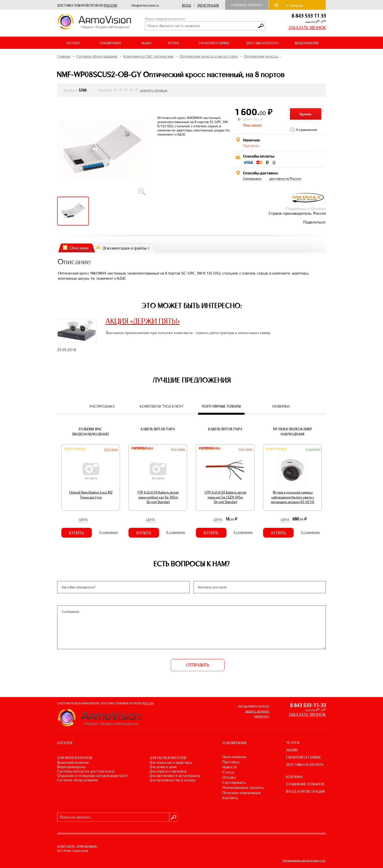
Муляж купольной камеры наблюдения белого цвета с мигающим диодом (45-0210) (293, 497)
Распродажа (142, 448)
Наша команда (234, 757)
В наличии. (313, 449)
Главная (64, 56)
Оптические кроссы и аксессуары (209, 56)
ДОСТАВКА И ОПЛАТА (262, 43)
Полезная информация (241, 793)
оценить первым (154, 90)
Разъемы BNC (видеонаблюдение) (90, 432)
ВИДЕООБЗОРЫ (306, 43)
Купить (306, 114)
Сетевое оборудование (97, 56)
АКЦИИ (146, 43)
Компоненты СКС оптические (149, 56)
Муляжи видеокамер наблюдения (293, 432)
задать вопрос (257, 711)
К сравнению (307, 130)
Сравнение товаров (247, 5)
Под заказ (111, 449)
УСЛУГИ (293, 743)
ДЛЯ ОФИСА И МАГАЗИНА (168, 771)
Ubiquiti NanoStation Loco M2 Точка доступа (91, 495)
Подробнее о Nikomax (306, 208)
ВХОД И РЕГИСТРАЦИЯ (305, 791)
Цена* (248, 119)
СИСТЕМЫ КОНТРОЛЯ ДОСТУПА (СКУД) (86, 771)
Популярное (75, 449)
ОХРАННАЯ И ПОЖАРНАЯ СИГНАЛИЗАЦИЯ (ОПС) (92, 776)
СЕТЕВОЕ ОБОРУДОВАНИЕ (78, 780)
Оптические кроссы (261, 56)
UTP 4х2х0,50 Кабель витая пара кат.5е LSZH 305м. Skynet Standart (225, 497)
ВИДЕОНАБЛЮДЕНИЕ (73, 762)
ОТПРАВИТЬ (198, 665)
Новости (229, 767)
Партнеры (231, 762)
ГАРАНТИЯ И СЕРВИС (214, 43)
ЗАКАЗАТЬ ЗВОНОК (307, 28)
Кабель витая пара (158, 429)
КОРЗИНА (294, 777)
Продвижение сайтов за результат (304, 860)
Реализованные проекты (243, 788)
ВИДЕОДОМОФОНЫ (71, 767)
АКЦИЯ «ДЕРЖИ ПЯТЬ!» (143, 321)
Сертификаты (234, 782)
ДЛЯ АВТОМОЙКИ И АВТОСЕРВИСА (175, 776)
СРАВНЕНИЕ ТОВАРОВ (305, 784)
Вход (186, 5)
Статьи (228, 772)
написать (262, 716)
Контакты (230, 798)
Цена (83, 520)
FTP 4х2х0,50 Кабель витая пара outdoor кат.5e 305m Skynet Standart (158, 497)
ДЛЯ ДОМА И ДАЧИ (163, 767)
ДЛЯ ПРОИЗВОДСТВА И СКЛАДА (172, 780)
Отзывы (229, 777)
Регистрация (208, 5)
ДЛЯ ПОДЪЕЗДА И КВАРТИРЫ (171, 762)
